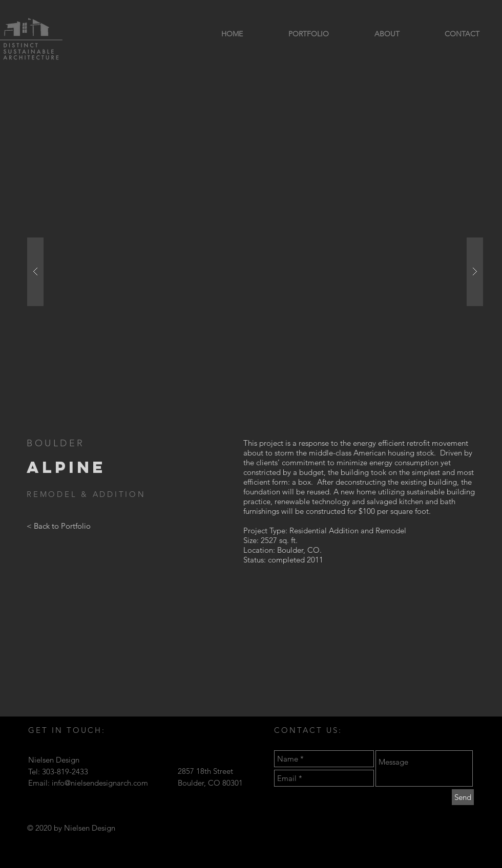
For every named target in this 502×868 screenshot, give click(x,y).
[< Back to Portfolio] (59, 526)
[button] (255, 272)
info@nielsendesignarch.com (100, 783)
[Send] (463, 797)
